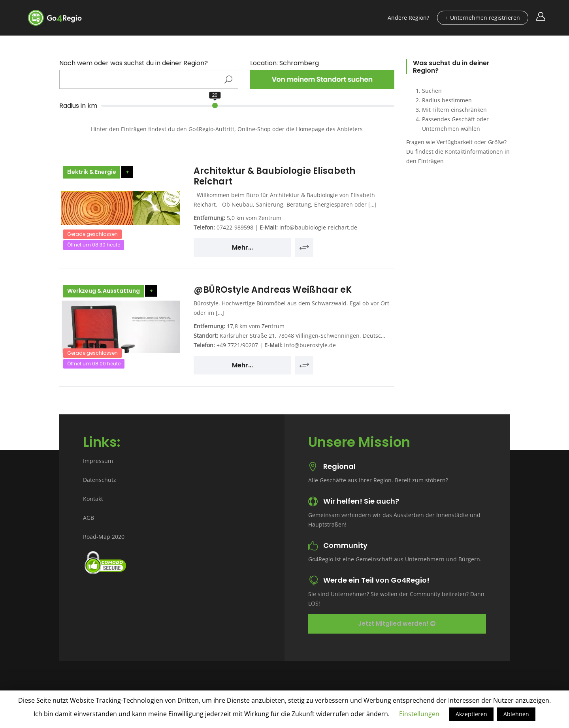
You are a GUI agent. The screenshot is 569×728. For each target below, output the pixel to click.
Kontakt (93, 499)
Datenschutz (100, 480)
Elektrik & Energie (92, 172)
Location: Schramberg (284, 63)
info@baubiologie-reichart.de (318, 227)
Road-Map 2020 (104, 537)
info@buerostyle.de (310, 345)
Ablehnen (516, 714)
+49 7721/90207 (237, 345)
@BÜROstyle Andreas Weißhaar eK (273, 290)
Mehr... (242, 247)
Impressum (98, 461)
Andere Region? (408, 18)
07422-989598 (235, 227)
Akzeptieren (471, 714)
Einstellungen (419, 714)
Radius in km (78, 106)
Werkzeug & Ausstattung (104, 291)
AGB (89, 518)
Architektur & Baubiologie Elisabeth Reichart (274, 176)
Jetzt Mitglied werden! (397, 624)
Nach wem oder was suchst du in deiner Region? (134, 63)
